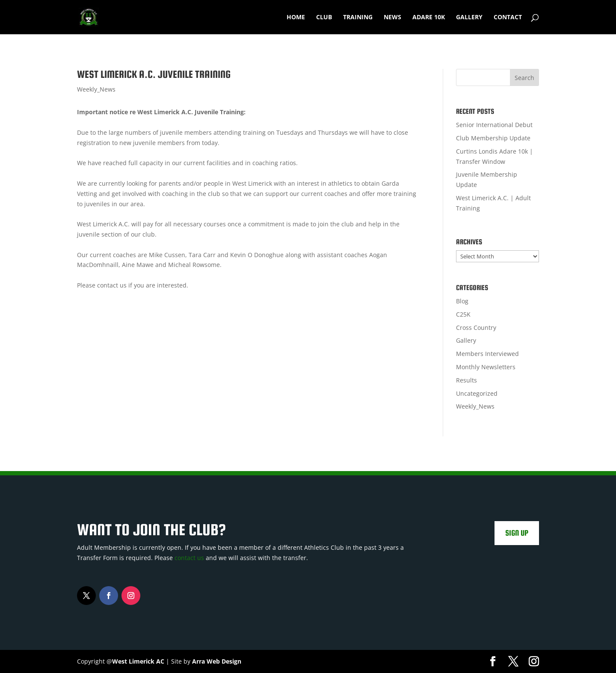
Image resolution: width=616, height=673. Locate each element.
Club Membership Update (493, 138)
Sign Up (517, 533)
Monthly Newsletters (486, 367)
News (392, 18)
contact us (189, 558)
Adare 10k (429, 18)
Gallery (469, 18)
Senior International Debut (494, 125)
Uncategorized (477, 393)
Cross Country (476, 328)
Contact (508, 18)
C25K (463, 314)
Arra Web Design (217, 661)
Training (358, 18)
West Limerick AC (138, 661)
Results (466, 380)
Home (296, 18)
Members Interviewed (487, 354)
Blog (462, 301)
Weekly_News (96, 89)
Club (324, 18)
